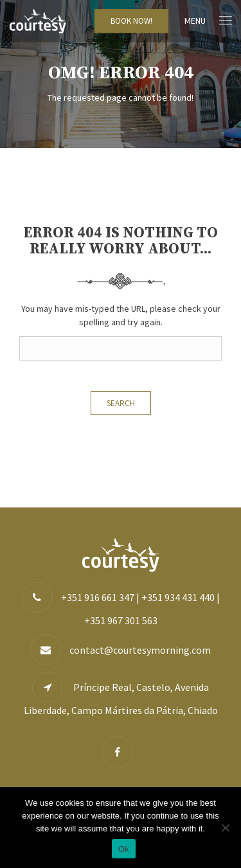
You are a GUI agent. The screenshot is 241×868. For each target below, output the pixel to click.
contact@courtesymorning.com (140, 650)
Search (121, 403)
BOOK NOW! (131, 21)
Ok (124, 849)
